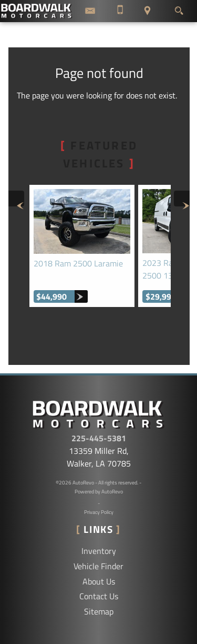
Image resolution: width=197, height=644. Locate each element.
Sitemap (99, 611)
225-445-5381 (99, 438)
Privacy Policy (99, 512)
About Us (99, 581)
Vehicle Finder (98, 566)
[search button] (179, 8)
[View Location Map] (147, 11)
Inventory (99, 551)
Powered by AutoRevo (99, 492)
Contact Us (99, 596)
